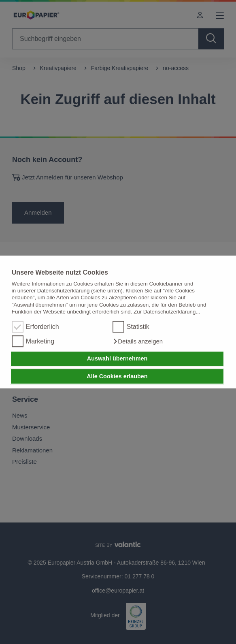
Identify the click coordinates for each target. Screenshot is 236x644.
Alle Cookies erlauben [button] (117, 376)
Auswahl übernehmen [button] (117, 359)
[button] (138, 341)
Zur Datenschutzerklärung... (167, 312)
